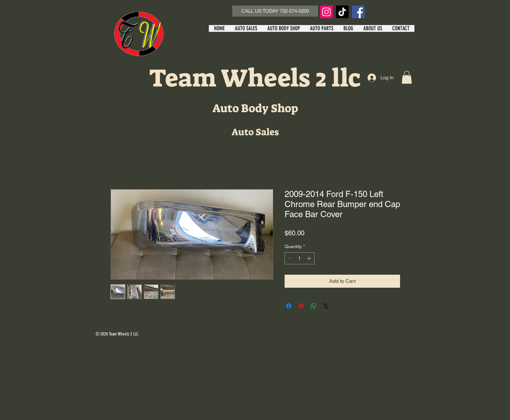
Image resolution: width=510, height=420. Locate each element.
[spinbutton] (300, 258)
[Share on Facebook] (289, 306)
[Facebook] (358, 12)
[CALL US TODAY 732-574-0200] (275, 11)
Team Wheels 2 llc (255, 78)
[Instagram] (326, 12)
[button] (407, 77)
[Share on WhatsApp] (314, 306)
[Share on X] (326, 306)
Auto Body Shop (255, 108)
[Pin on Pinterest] (301, 306)
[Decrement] (290, 258)
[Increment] (309, 258)
